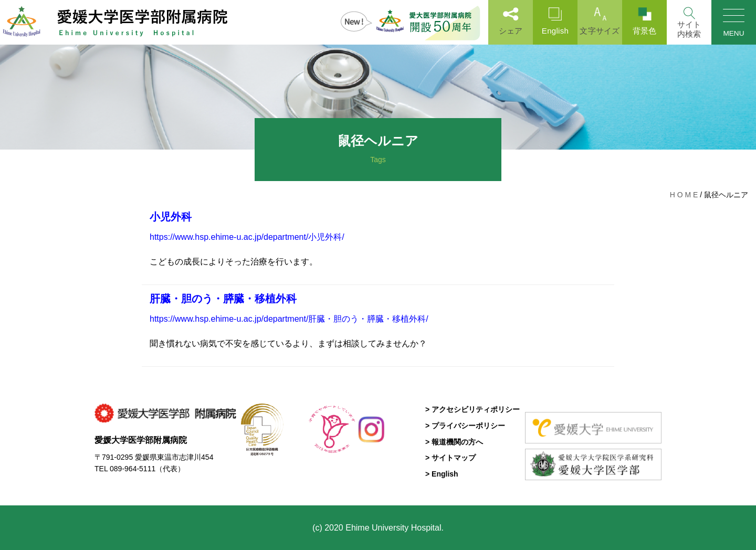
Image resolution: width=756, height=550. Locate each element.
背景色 (644, 21)
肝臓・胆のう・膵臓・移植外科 (223, 299)
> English (442, 474)
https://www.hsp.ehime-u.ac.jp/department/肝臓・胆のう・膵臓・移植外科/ (289, 319)
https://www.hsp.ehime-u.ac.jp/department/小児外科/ (247, 237)
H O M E (684, 195)
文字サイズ (600, 21)
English (555, 21)
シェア (511, 21)
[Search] (689, 22)
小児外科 (171, 217)
